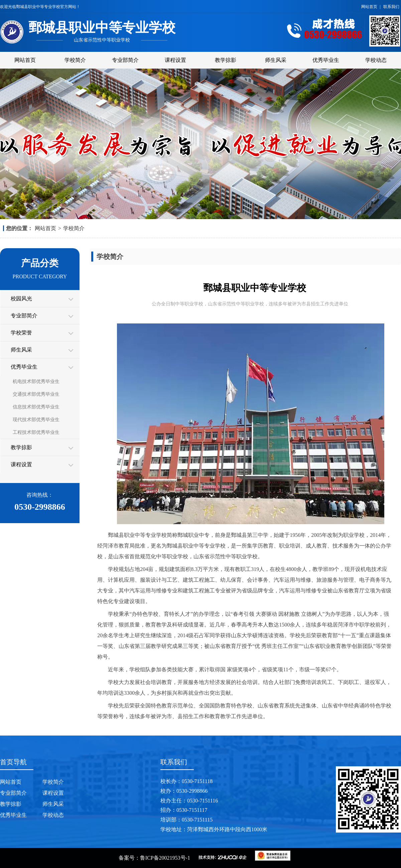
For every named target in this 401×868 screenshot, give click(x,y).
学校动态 (376, 60)
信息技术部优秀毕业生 (36, 407)
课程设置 (175, 60)
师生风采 (276, 60)
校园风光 (21, 299)
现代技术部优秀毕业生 (36, 420)
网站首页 (370, 7)
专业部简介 (125, 60)
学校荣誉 (21, 333)
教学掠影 (226, 60)
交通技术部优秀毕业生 (36, 394)
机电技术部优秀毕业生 (36, 381)
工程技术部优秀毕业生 (36, 432)
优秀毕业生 (326, 60)
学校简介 (75, 60)
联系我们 (391, 7)
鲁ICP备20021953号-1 (165, 858)
